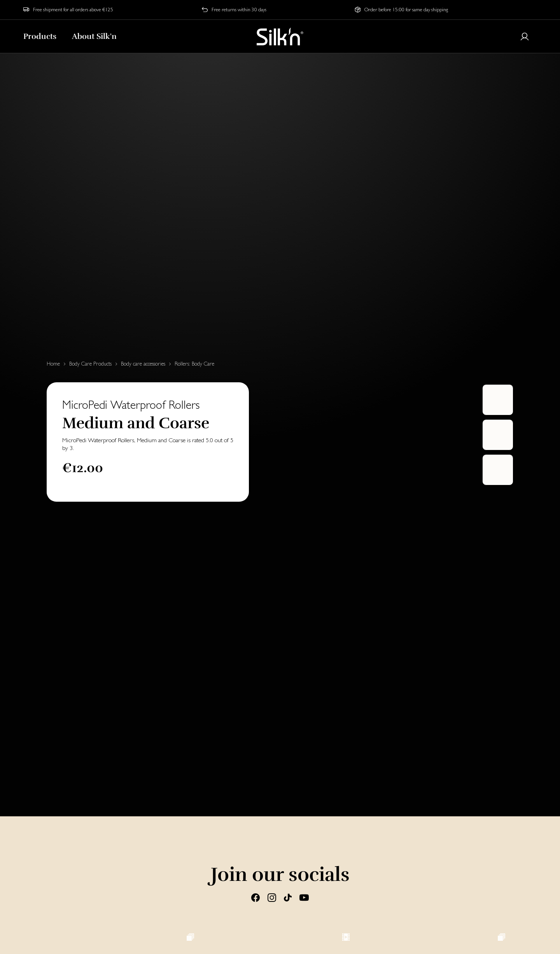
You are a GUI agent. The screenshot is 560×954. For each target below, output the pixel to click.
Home (53, 364)
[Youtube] (304, 897)
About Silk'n (94, 36)
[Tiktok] (288, 897)
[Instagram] (272, 897)
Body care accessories (143, 364)
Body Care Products (90, 364)
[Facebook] (255, 897)
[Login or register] (525, 37)
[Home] (280, 37)
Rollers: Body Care (194, 364)
